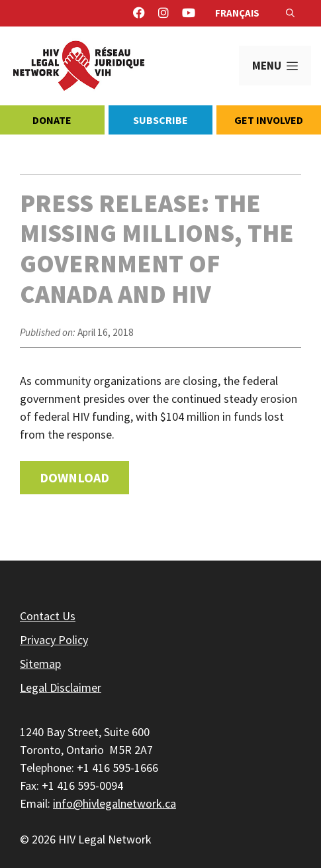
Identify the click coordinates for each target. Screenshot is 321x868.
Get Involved (269, 120)
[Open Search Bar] (290, 13)
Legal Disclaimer (61, 687)
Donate (52, 120)
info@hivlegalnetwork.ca (115, 803)
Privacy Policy (54, 640)
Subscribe (160, 120)
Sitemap (40, 664)
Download (74, 477)
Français (237, 13)
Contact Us (48, 616)
